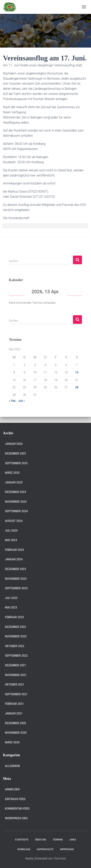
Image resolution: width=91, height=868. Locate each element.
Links (73, 840)
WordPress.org (16, 818)
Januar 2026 (14, 444)
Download (24, 849)
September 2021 (16, 694)
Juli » (21, 401)
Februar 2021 (14, 704)
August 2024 (14, 521)
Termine (58, 840)
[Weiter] (75, 293)
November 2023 (16, 579)
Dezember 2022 (16, 627)
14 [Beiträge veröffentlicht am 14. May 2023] (77, 372)
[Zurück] (16, 293)
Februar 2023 (14, 617)
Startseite (22, 840)
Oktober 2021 (15, 685)
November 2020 (16, 733)
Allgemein (12, 766)
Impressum (67, 849)
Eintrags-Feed (15, 799)
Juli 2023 (11, 598)
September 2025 (16, 463)
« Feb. (13, 401)
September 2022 (16, 656)
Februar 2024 (14, 550)
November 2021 (16, 675)
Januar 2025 (14, 482)
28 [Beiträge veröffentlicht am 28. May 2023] (77, 387)
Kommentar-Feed (17, 809)
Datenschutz (45, 849)
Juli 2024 (11, 531)
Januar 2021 (14, 713)
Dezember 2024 (16, 492)
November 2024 (16, 502)
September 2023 (16, 588)
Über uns (41, 840)
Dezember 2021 (16, 665)
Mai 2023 (11, 607)
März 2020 (12, 742)
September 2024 (16, 511)
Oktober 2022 (15, 646)
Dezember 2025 (16, 454)
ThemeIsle (59, 858)
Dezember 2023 (16, 569)
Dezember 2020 (16, 723)
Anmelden (12, 789)
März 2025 (12, 473)
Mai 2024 (11, 540)
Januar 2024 (14, 559)
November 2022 (16, 636)
